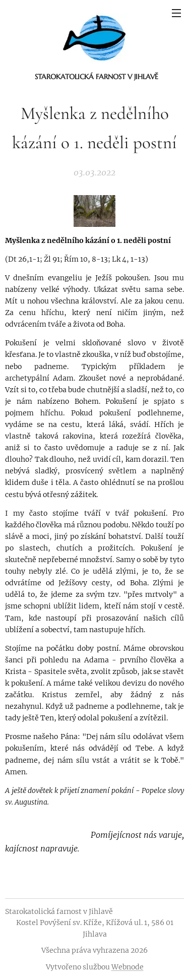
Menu (176, 13)
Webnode (128, 967)
